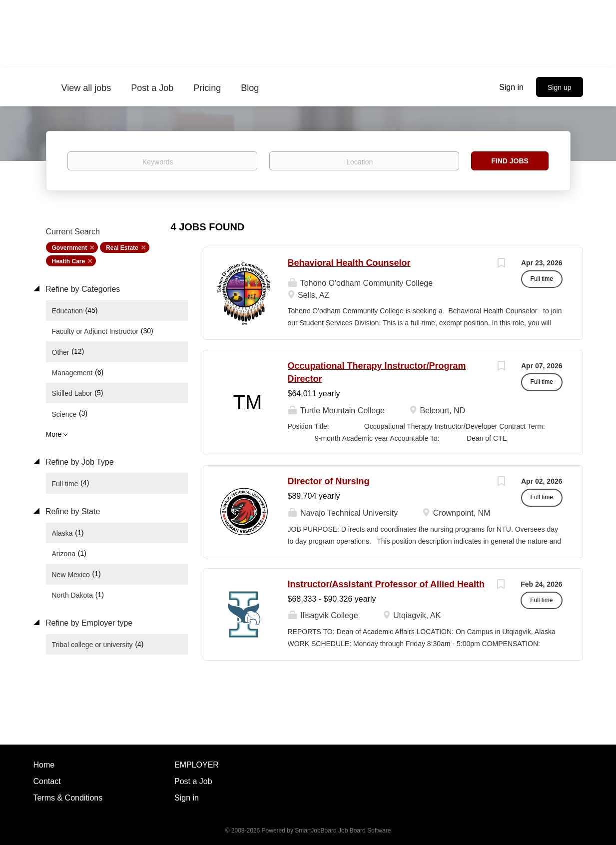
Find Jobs (510, 161)
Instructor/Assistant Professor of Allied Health (386, 584)
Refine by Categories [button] (82, 289)
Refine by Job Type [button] (79, 462)
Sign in (511, 87)
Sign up (559, 87)
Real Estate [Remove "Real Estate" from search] (122, 248)
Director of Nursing (329, 481)
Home (44, 765)
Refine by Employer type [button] (88, 623)
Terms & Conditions (68, 798)
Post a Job (193, 781)
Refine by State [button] (72, 511)
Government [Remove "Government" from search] (70, 248)
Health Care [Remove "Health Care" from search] (69, 261)
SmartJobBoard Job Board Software (343, 831)
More (54, 434)
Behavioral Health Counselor (349, 263)
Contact (47, 781)
